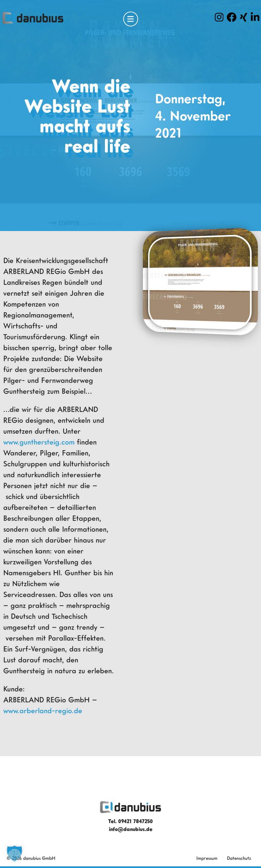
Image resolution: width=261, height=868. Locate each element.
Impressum (207, 858)
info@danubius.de (131, 829)
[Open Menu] (130, 19)
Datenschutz (239, 858)
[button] (15, 853)
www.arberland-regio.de (43, 710)
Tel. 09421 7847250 (130, 821)
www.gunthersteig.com (39, 442)
